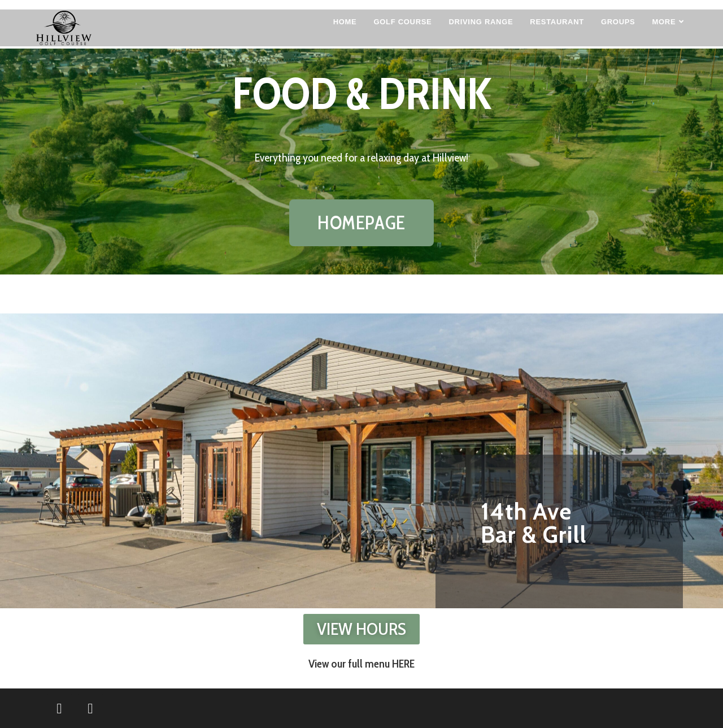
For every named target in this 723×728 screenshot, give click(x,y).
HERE (403, 664)
